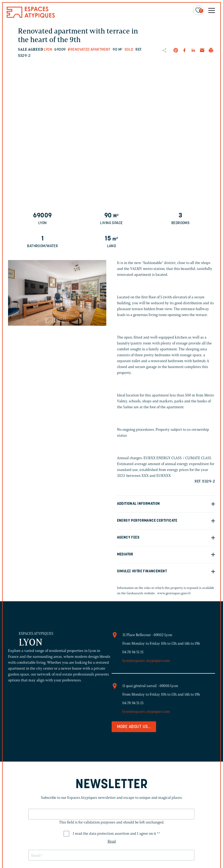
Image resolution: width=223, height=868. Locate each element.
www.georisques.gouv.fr (174, 593)
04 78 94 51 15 (133, 652)
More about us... (134, 727)
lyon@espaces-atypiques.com (146, 661)
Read (111, 841)
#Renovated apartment (89, 50)
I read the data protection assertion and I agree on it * (116, 834)
